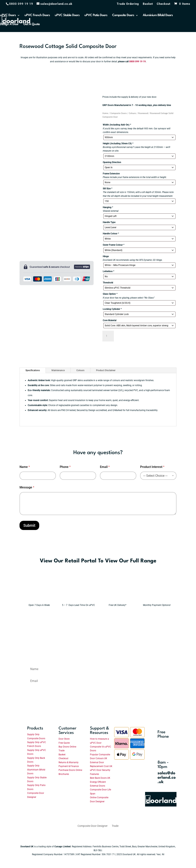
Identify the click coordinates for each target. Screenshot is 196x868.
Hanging (108, 207)
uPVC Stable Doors (67, 15)
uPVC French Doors (37, 15)
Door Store (64, 739)
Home (105, 113)
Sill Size (107, 189)
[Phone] (78, 476)
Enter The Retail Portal (43, 575)
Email (105, 467)
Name (25, 467)
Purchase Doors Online (70, 770)
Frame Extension (111, 174)
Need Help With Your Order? (130, 350)
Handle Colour (111, 234)
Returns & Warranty (69, 762)
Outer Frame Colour (114, 245)
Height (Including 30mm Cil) (118, 144)
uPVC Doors (8, 15)
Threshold (108, 283)
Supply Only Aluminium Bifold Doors (36, 770)
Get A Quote (32, 24)
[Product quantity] (108, 336)
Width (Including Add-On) (117, 125)
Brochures (64, 774)
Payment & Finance (69, 766)
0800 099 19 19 (137, 62)
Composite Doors (123, 15)
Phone (65, 467)
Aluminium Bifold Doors (158, 15)
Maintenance (58, 370)
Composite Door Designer (93, 826)
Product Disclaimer (106, 370)
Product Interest (152, 467)
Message (27, 487)
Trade (62, 751)
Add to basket (134, 336)
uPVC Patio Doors (96, 15)
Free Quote (64, 743)
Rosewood (143, 113)
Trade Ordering (128, 4)
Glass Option (110, 294)
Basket (148, 4)
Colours (132, 113)
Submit (29, 525)
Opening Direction (112, 162)
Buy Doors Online (67, 747)
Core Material (110, 320)
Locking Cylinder (112, 309)
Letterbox (108, 271)
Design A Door (9, 24)
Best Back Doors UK (100, 778)
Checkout (164, 4)
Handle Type (109, 222)
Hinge (106, 256)
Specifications (33, 370)
